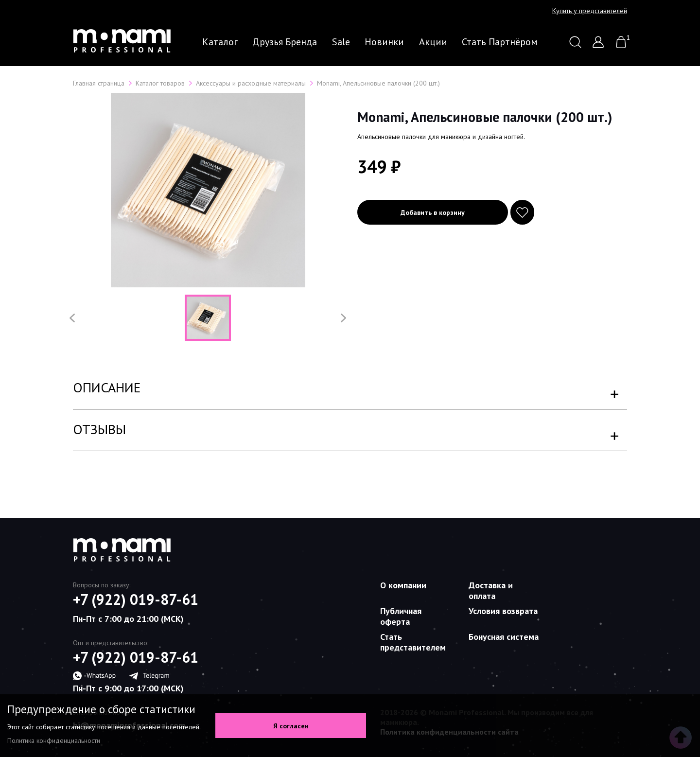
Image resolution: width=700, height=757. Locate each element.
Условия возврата (503, 611)
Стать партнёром (500, 42)
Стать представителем (413, 642)
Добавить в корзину (433, 212)
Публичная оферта (401, 616)
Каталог (220, 42)
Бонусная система (504, 637)
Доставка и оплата (491, 590)
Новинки (384, 42)
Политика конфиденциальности (54, 740)
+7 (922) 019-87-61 (136, 599)
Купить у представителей (590, 11)
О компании (403, 585)
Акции (433, 42)
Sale (341, 42)
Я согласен (291, 726)
